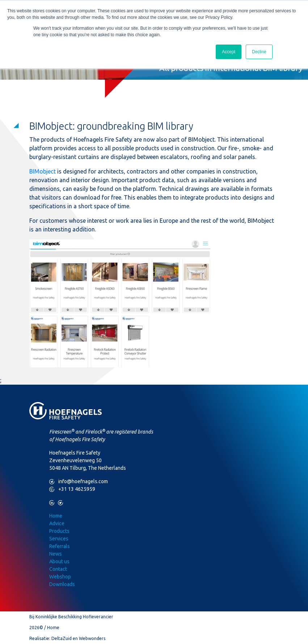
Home (56, 516)
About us (59, 561)
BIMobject (43, 171)
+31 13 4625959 (72, 489)
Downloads (62, 584)
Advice (57, 523)
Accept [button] (229, 52)
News (56, 554)
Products (59, 531)
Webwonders (92, 638)
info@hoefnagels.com (79, 482)
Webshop (60, 577)
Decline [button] (259, 52)
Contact (58, 569)
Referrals (60, 546)
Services (59, 539)
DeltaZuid (62, 638)
